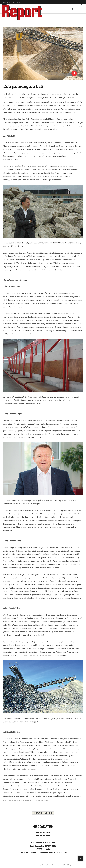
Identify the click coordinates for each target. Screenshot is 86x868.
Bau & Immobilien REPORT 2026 (43, 846)
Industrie (34, 801)
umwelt (22, 801)
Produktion (28, 801)
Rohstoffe (40, 801)
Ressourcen (46, 801)
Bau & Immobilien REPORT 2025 (43, 843)
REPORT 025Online (43, 849)
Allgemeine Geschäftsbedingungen (53, 852)
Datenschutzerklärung (29, 852)
